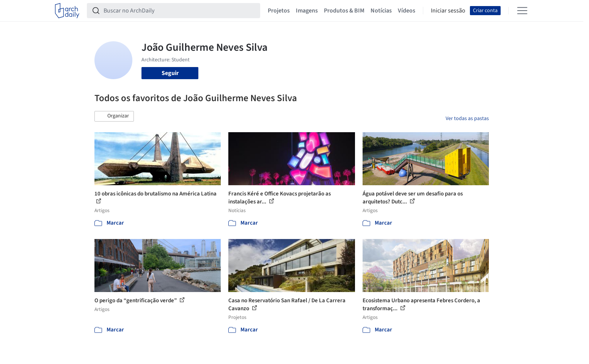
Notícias (381, 11)
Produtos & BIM (344, 11)
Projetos (279, 11)
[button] (114, 116)
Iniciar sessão (448, 11)
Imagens (307, 11)
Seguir (170, 73)
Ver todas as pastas (467, 119)
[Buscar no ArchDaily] (180, 11)
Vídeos (407, 11)
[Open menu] (522, 11)
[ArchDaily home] (67, 11)
